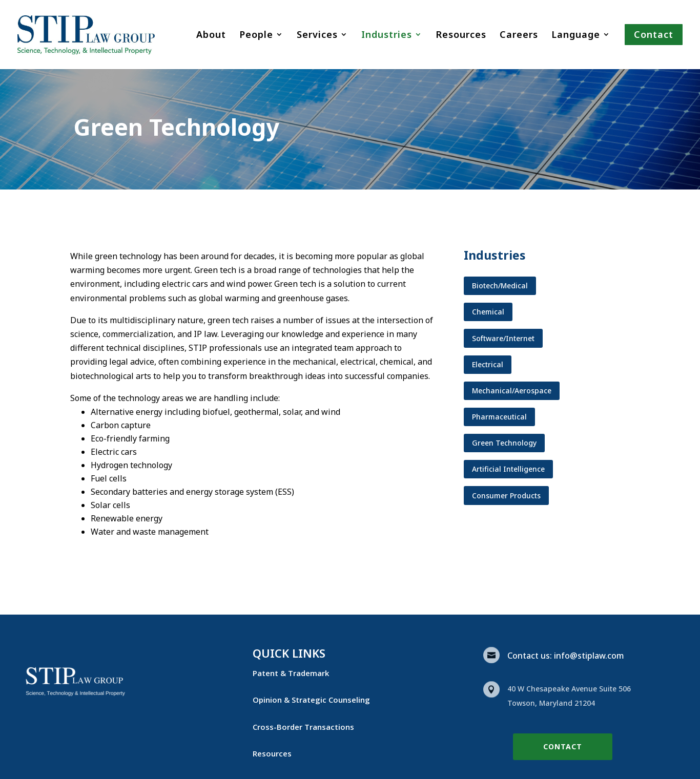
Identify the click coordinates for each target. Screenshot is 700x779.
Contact (563, 746)
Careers (519, 36)
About (211, 36)
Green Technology (504, 443)
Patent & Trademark (291, 673)
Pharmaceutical (499, 417)
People (256, 36)
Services (317, 36)
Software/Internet (503, 338)
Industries (387, 36)
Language (576, 36)
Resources (461, 36)
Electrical (488, 364)
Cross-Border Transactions (303, 727)
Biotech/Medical (500, 286)
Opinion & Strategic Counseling (311, 700)
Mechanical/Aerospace (512, 391)
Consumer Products (506, 496)
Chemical (488, 312)
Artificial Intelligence (508, 469)
